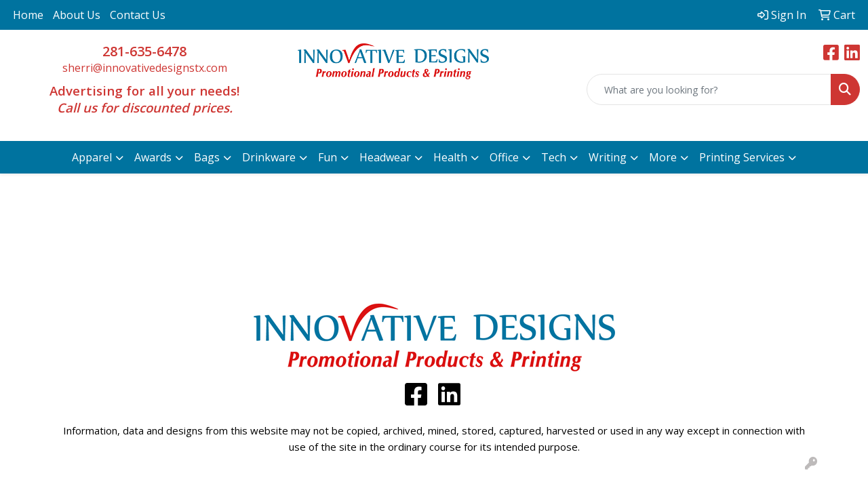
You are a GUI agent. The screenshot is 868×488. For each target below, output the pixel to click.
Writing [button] (608, 157)
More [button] (663, 157)
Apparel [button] (92, 157)
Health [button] (450, 157)
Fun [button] (328, 157)
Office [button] (504, 157)
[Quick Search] (709, 89)
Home (28, 15)
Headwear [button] (385, 157)
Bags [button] (207, 157)
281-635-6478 (144, 51)
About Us (77, 15)
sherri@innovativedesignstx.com (145, 68)
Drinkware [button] (269, 157)
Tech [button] (554, 157)
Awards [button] (153, 157)
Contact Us (138, 15)
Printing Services (742, 157)
